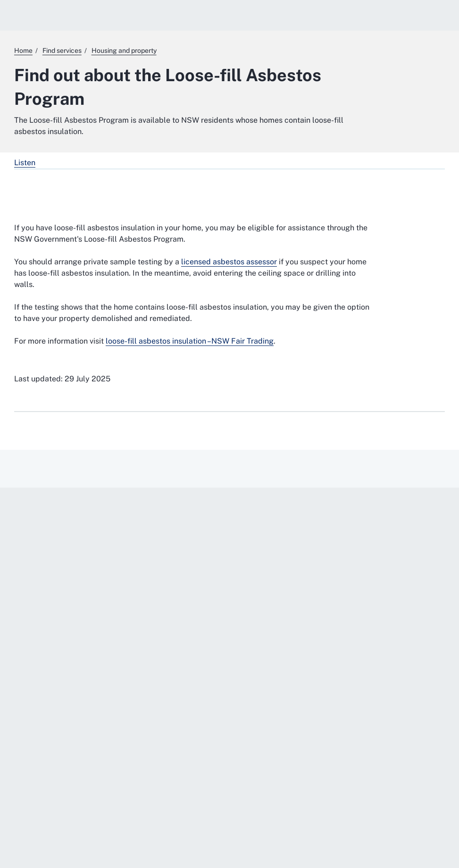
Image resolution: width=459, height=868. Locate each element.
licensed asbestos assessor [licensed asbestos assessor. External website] (229, 262)
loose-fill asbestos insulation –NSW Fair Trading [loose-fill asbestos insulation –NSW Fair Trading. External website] (190, 341)
